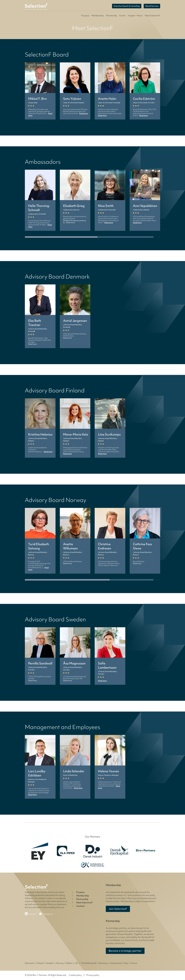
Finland (40, 963)
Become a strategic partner (125, 951)
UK (76, 963)
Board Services (152, 6)
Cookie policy (75, 975)
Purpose (85, 16)
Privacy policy (93, 975)
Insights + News (135, 16)
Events (122, 16)
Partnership (112, 16)
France (134, 963)
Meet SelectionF (82, 903)
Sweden (50, 963)
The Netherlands (88, 963)
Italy (126, 963)
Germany (103, 963)
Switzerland (116, 963)
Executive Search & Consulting (127, 6)
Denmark (29, 963)
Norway (60, 963)
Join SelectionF (118, 909)
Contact (78, 906)
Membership (98, 16)
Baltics (69, 963)
